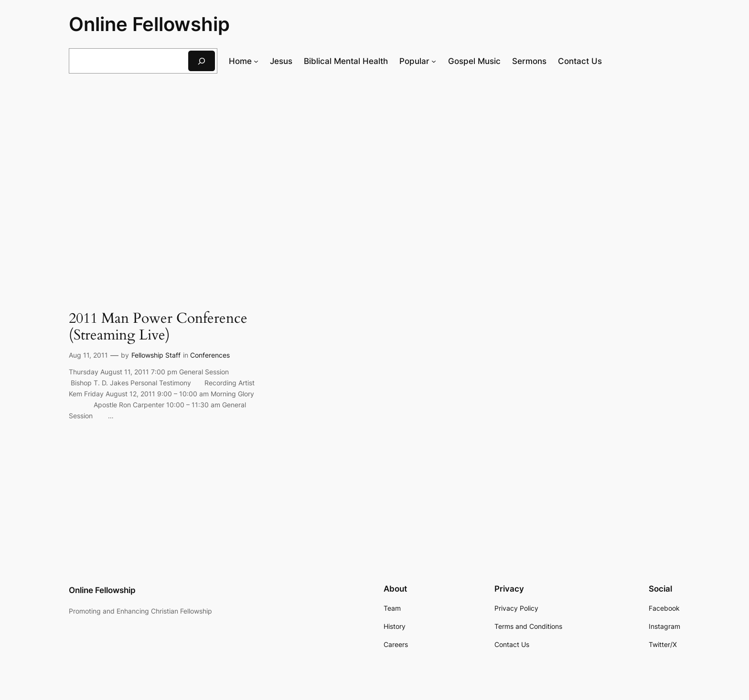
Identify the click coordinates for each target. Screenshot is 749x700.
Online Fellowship (149, 24)
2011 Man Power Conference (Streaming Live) (158, 327)
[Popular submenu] (434, 61)
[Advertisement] (374, 159)
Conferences (210, 355)
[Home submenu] (256, 61)
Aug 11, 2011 (88, 355)
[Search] (202, 61)
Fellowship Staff (156, 355)
